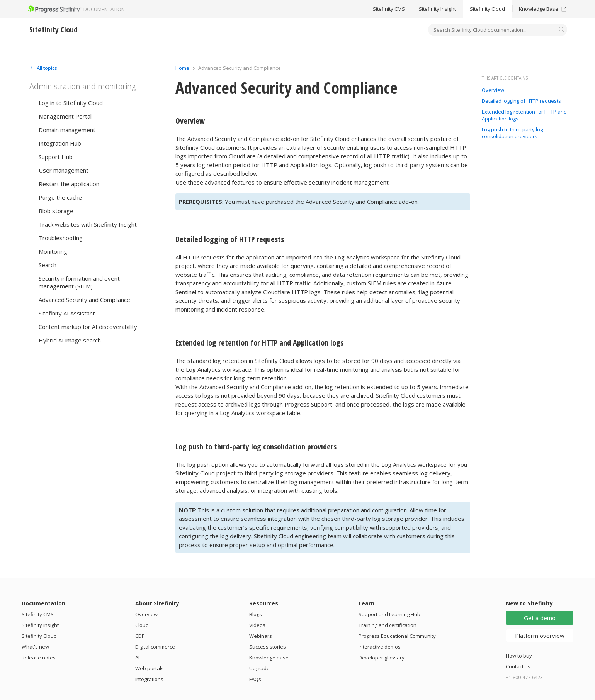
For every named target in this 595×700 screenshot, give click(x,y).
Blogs (256, 614)
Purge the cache (60, 197)
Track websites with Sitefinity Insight (88, 224)
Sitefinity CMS (389, 9)
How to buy (519, 656)
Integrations (149, 679)
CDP (140, 636)
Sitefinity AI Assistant (67, 313)
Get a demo (540, 618)
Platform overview (540, 636)
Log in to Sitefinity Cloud (71, 103)
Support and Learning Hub (389, 614)
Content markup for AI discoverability (88, 327)
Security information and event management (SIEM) (79, 282)
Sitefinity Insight (437, 9)
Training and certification (388, 625)
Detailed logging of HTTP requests (230, 239)
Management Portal (65, 116)
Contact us (518, 666)
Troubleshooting (61, 238)
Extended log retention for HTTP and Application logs (259, 343)
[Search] (562, 31)
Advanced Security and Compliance (84, 300)
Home (182, 68)
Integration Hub (60, 143)
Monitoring (53, 251)
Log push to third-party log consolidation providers (256, 447)
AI (137, 658)
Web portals (150, 668)
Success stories (268, 647)
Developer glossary (382, 658)
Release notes (39, 658)
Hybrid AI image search (70, 340)
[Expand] (43, 68)
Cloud (142, 625)
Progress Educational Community (397, 636)
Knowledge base (269, 658)
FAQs (255, 679)
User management (64, 170)
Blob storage (56, 211)
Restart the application (69, 184)
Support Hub (56, 157)
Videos (257, 625)
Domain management (67, 130)
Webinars (261, 636)
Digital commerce (155, 647)
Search (48, 265)
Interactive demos (380, 647)
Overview (190, 121)
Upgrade (259, 668)
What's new (35, 647)
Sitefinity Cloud (487, 9)
